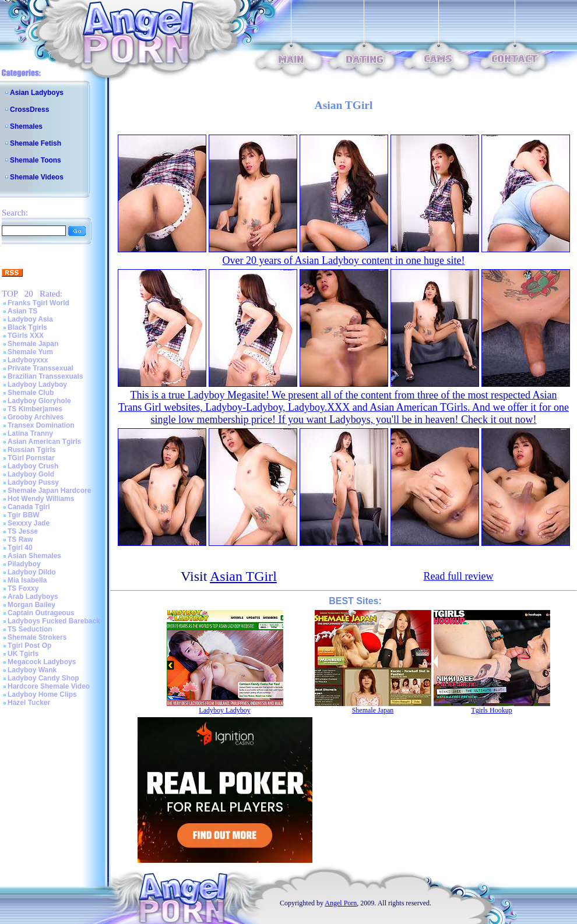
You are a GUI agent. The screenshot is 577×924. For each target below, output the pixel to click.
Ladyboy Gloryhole (39, 401)
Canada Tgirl (29, 507)
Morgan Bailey (31, 605)
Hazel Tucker (29, 703)
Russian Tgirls (32, 450)
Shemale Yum (30, 352)
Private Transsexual (41, 368)
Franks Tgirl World (38, 303)
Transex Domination (41, 425)
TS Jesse (23, 531)
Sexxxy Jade (29, 523)
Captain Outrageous (41, 613)
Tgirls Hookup (491, 710)
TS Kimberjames (35, 409)
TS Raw (20, 539)
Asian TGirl (243, 576)
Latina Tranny (30, 433)
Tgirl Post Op (29, 646)
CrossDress (29, 110)
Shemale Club (31, 393)
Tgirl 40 (20, 548)
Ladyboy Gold (31, 474)
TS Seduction (30, 629)
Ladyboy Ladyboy (37, 385)
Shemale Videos (37, 177)
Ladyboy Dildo (32, 572)
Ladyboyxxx (28, 360)
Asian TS (22, 311)
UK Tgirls (23, 654)
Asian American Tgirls (44, 442)
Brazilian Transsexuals (45, 376)
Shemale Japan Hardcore (49, 491)
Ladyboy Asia (30, 319)
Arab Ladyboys (33, 597)
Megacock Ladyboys (42, 662)
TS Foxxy (23, 588)
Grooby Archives (36, 417)
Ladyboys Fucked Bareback (54, 621)
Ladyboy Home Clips (42, 694)
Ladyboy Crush (33, 466)
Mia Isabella (27, 580)
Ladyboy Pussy (33, 482)
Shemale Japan (33, 344)
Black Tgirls (27, 327)
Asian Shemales (34, 556)
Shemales (26, 126)
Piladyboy (24, 564)
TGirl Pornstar (31, 458)
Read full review (459, 576)
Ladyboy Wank (32, 670)
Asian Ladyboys (37, 93)
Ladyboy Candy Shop (43, 678)
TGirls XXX (26, 336)
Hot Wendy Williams (41, 499)
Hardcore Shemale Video (49, 686)
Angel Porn (341, 903)
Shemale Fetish (36, 143)
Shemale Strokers (37, 637)
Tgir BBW (24, 515)
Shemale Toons (36, 160)
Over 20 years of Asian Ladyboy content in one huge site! (344, 260)
